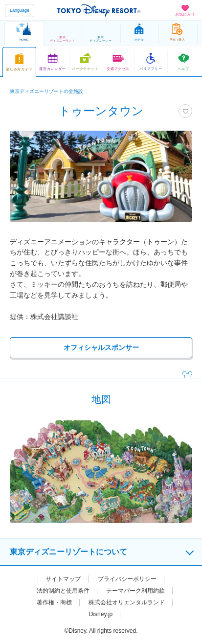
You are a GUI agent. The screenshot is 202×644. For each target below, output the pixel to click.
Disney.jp (101, 614)
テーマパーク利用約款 (135, 591)
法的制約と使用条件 (63, 591)
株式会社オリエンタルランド (127, 602)
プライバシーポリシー (127, 579)
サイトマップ (63, 579)
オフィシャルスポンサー (101, 347)
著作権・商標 (54, 602)
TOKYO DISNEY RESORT (99, 10)
